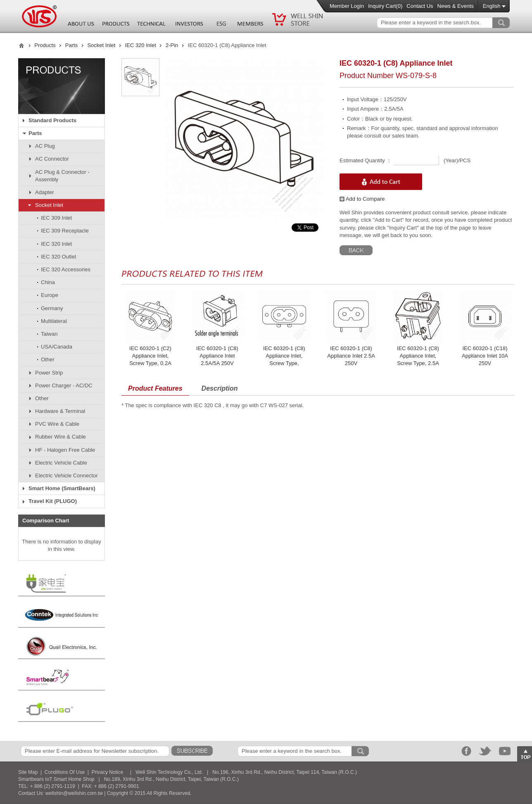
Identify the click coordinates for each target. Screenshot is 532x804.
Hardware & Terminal (60, 411)
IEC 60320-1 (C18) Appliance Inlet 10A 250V (485, 356)
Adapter (45, 192)
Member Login (347, 6)
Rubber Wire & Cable (61, 437)
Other (48, 359)
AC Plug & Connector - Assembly (62, 176)
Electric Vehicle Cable (61, 463)
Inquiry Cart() (385, 6)
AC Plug (45, 146)
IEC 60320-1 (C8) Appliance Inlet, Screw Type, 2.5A (418, 356)
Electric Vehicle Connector (66, 476)
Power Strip (49, 373)
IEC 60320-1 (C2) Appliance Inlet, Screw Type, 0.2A (150, 356)
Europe (50, 295)
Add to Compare (362, 199)
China (48, 282)
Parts (71, 45)
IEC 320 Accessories (66, 269)
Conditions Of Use (65, 772)
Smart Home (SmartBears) (62, 488)
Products (45, 45)
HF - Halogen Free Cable (65, 450)
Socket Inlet (101, 45)
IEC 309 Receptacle (65, 231)
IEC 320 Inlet (141, 45)
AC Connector (52, 159)
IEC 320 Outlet (58, 257)
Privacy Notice (108, 772)
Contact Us (420, 6)
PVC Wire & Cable (57, 424)
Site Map (28, 772)
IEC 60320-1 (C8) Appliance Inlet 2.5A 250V (351, 356)
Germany (52, 308)
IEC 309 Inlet (56, 218)
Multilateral (54, 321)
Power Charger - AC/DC (64, 385)
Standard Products (52, 120)
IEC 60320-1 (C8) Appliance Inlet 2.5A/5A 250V (217, 356)
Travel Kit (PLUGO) (53, 501)
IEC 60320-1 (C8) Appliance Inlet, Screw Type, (284, 356)
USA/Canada (57, 347)
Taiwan (49, 334)
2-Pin (172, 45)
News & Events (456, 6)
